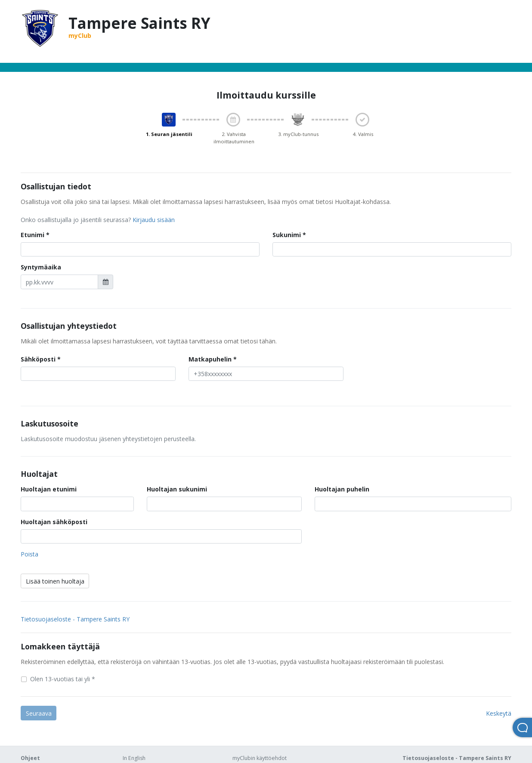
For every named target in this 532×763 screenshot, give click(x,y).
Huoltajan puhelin (342, 489)
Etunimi (32, 235)
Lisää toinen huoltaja (55, 581)
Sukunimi (287, 235)
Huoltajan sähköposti (54, 522)
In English (134, 758)
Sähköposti (38, 359)
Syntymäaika (41, 267)
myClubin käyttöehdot (260, 758)
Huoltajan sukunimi (177, 489)
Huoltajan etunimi (49, 489)
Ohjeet (30, 758)
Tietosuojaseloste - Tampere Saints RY (75, 619)
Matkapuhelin (210, 359)
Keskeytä (499, 713)
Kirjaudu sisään (154, 220)
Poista (29, 554)
